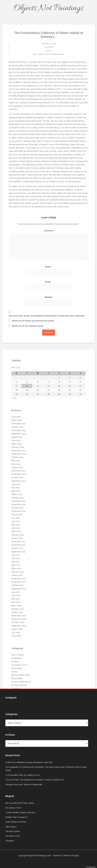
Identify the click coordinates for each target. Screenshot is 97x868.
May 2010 (16, 599)
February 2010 (18, 609)
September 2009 (19, 626)
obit (58, 76)
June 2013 (16, 484)
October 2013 (17, 477)
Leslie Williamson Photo (16, 822)
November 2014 (18, 454)
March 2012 (16, 531)
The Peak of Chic (13, 836)
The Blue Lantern (13, 831)
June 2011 (16, 558)
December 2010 (18, 579)
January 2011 (17, 575)
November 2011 (18, 545)
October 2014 (17, 457)
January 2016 (17, 427)
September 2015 (19, 434)
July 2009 (16, 632)
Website (48, 297)
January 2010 (17, 612)
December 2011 (18, 542)
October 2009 (18, 622)
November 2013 (18, 474)
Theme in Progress (71, 856)
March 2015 (16, 444)
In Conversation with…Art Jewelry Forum (23, 775)
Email (49, 282)
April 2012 (16, 528)
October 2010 (17, 585)
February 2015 (18, 447)
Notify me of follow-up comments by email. (33, 321)
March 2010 (17, 606)
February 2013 (18, 498)
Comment (48, 231)
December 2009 (19, 616)
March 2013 (16, 494)
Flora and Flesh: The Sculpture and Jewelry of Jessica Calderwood (35, 780)
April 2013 (16, 491)
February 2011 (18, 572)
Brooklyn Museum (19, 685)
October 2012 (17, 508)
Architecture (17, 658)
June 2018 (16, 417)
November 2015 (18, 430)
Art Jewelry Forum (19, 665)
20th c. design (38, 54)
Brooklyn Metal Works (21, 682)
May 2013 (16, 488)
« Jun (14, 398)
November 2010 (18, 582)
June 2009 (16, 636)
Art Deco (15, 661)
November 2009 (19, 619)
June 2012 (16, 521)
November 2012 (18, 504)
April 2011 (16, 565)
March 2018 (17, 420)
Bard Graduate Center (21, 675)
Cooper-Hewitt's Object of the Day (20, 812)
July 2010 (16, 592)
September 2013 (19, 481)
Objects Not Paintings (48, 8)
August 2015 (17, 437)
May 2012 (16, 525)
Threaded (10, 841)
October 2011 (17, 548)
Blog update (17, 678)
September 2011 (18, 552)
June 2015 (16, 440)
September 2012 (19, 511)
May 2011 (15, 562)
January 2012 (17, 538)
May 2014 (16, 461)
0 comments (49, 47)
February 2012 (18, 535)
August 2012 (17, 515)
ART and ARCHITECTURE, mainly (20, 803)
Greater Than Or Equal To (16, 817)
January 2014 (17, 467)
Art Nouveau (17, 668)
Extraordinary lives (57, 54)
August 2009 (17, 629)
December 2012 (18, 501)
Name (48, 267)
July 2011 (15, 555)
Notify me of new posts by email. (28, 326)
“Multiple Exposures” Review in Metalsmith (24, 785)
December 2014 (18, 451)
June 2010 (16, 595)
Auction (47, 54)
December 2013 (18, 471)
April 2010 (16, 602)
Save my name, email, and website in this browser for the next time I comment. (47, 316)
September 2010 (19, 589)
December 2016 (18, 424)
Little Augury (11, 827)
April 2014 (16, 464)
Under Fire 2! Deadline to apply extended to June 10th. (29, 762)
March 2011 (16, 568)
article (79, 62)
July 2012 (16, 518)
